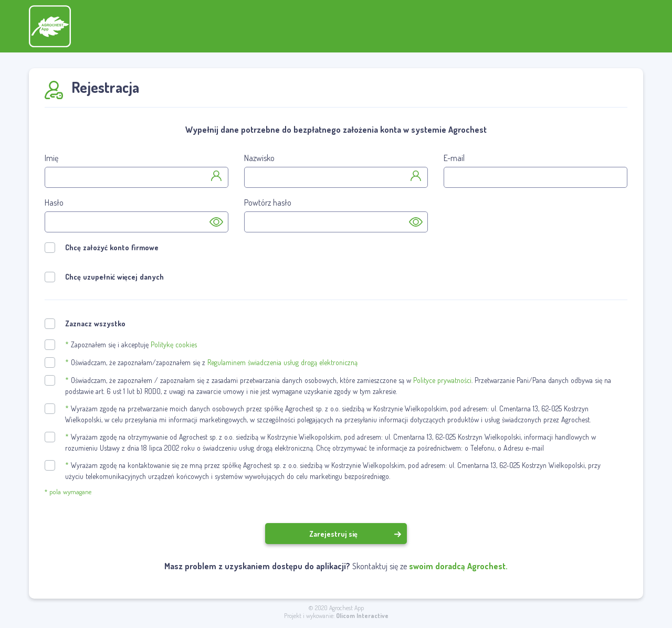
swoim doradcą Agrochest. (458, 566)
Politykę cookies (174, 344)
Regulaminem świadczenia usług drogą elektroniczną (282, 362)
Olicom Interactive (362, 616)
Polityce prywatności (442, 380)
